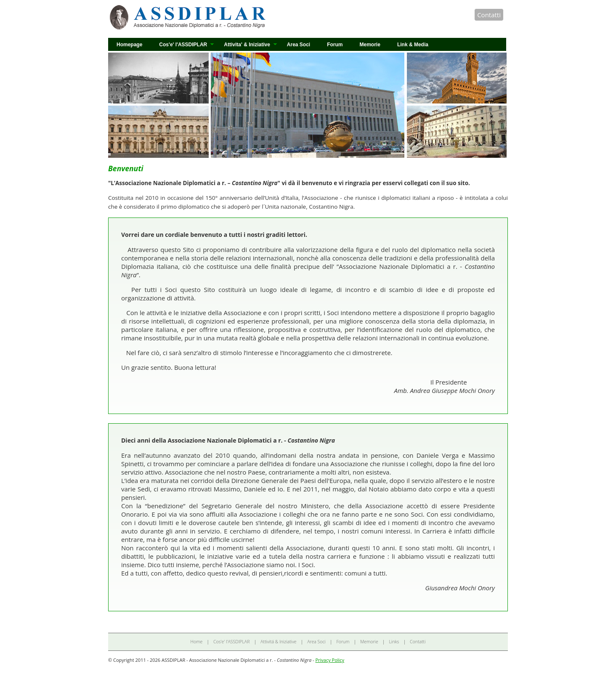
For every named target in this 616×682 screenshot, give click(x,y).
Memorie (370, 45)
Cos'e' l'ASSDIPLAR (183, 45)
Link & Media (413, 45)
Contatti (489, 15)
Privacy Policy (330, 660)
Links (394, 642)
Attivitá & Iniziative (278, 642)
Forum (335, 45)
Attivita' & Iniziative (247, 45)
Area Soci (299, 45)
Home (197, 642)
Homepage (129, 45)
